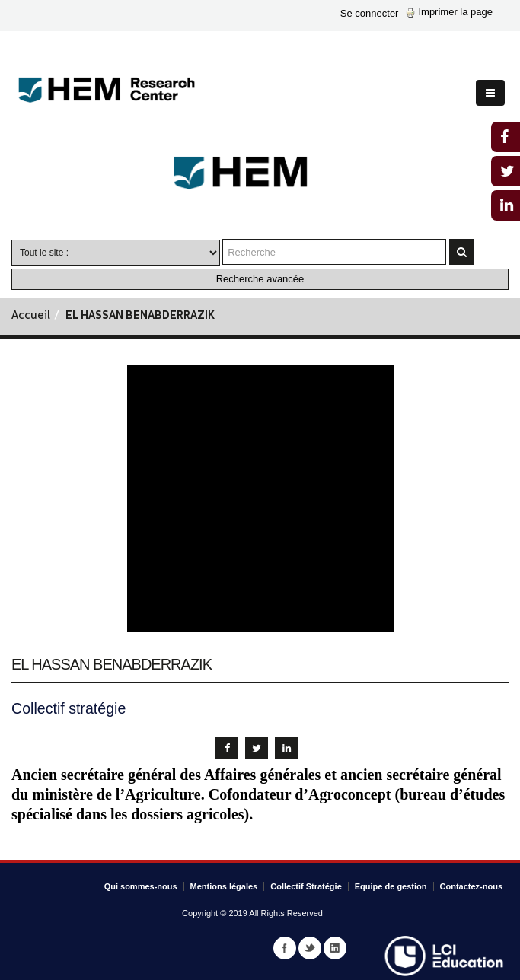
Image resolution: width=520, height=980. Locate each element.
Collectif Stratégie (306, 886)
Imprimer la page (449, 12)
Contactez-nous (472, 886)
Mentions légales (224, 886)
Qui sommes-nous (141, 886)
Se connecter (370, 13)
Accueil (31, 316)
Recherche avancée (260, 279)
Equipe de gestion (391, 886)
